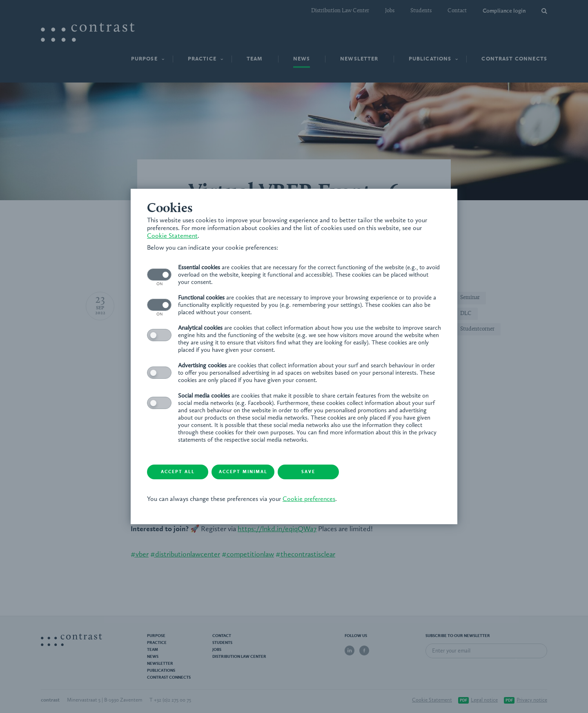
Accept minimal (243, 472)
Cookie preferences (309, 499)
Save (308, 472)
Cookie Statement (172, 236)
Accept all (178, 472)
